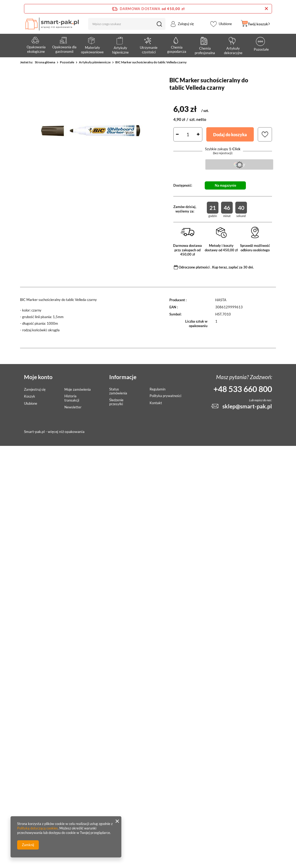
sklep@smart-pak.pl (247, 406)
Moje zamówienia (78, 390)
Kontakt (156, 403)
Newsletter (73, 407)
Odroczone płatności (194, 267)
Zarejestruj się (35, 390)
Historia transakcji (72, 398)
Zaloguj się (186, 27)
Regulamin (157, 389)
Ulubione (225, 27)
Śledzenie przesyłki (116, 402)
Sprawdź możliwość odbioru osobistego (255, 248)
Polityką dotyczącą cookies (37, 828)
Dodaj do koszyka (230, 135)
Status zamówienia (118, 391)
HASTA (221, 300)
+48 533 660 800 (243, 389)
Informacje (123, 377)
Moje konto (38, 377)
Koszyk (30, 396)
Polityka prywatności (165, 396)
